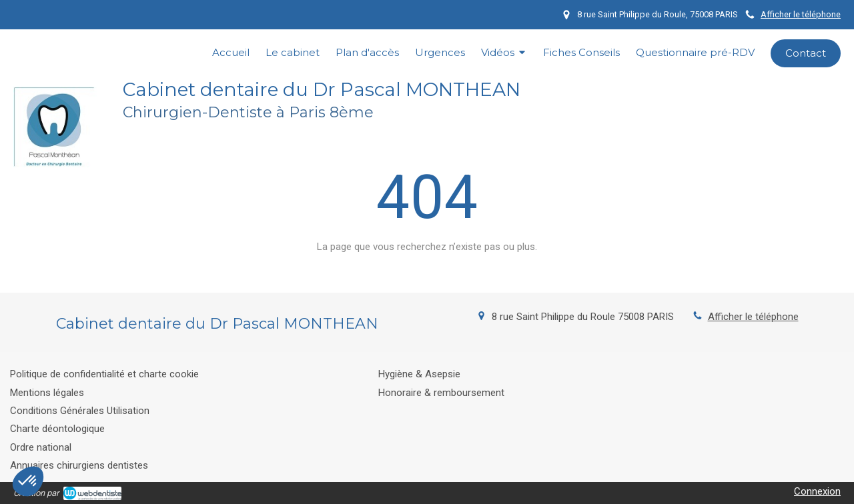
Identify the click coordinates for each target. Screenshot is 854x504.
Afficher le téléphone (801, 14)
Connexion (817, 491)
